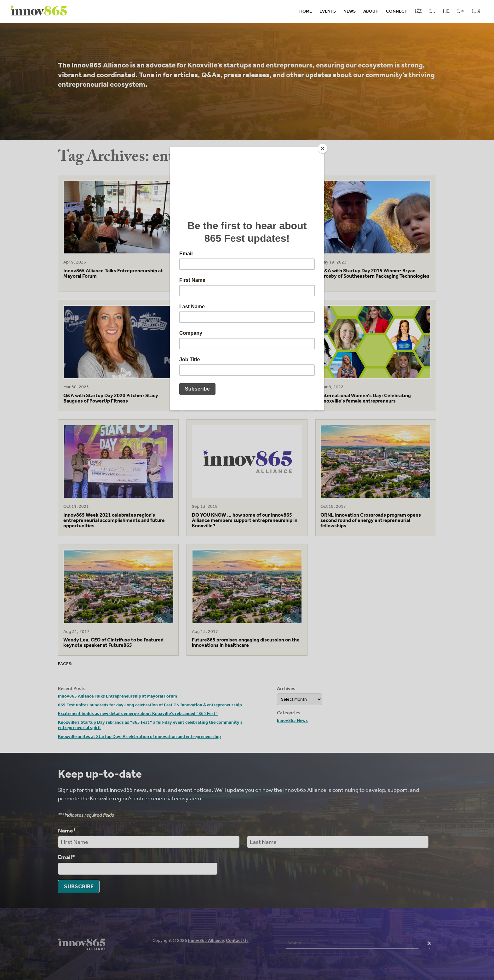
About (371, 11)
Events (328, 11)
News (350, 11)
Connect (397, 11)
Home (306, 11)
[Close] (323, 148)
